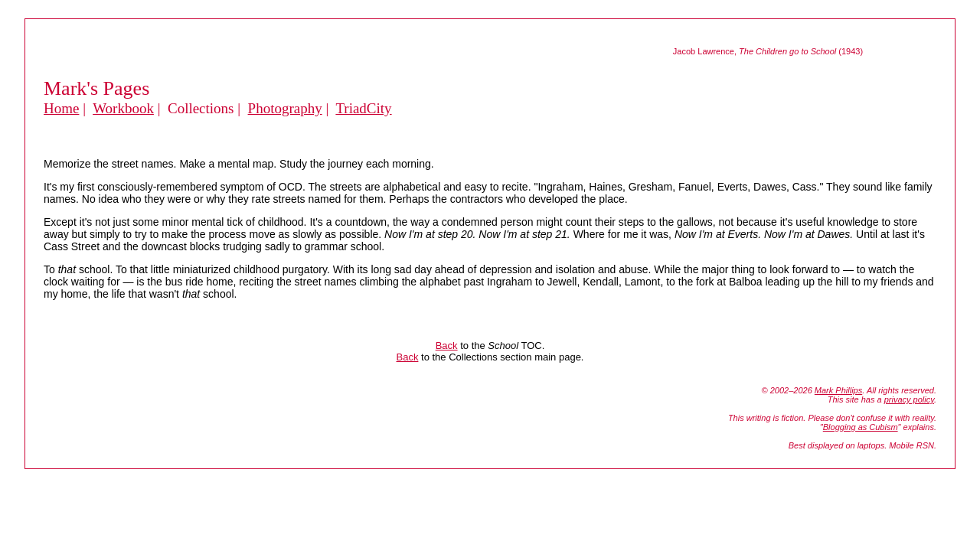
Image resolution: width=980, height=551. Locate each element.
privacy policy (909, 399)
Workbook (123, 108)
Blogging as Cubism (861, 427)
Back (447, 346)
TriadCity (363, 108)
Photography (285, 108)
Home (61, 108)
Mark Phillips (838, 390)
